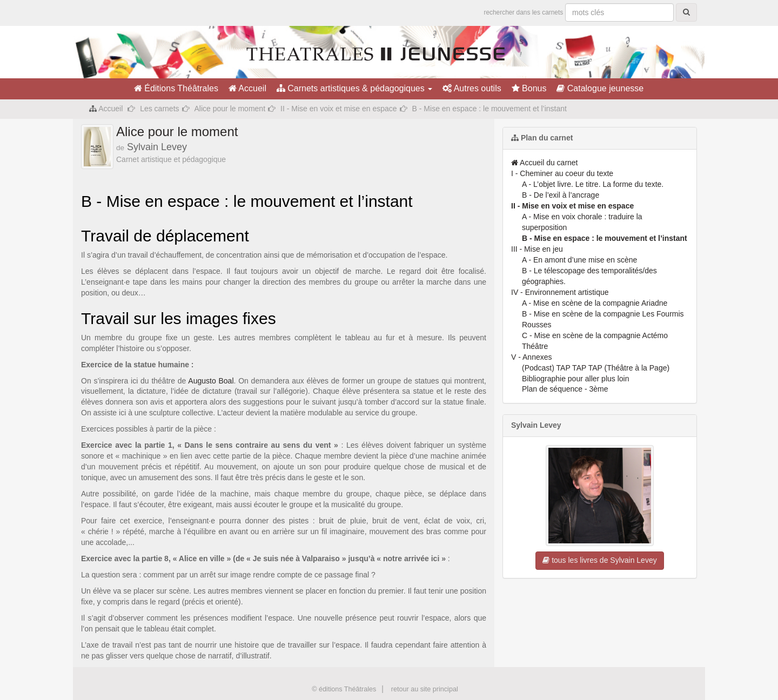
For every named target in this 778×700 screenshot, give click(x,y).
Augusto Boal (211, 381)
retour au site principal (425, 689)
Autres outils (472, 88)
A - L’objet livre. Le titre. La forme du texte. (593, 184)
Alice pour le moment (230, 109)
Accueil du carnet (545, 163)
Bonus (529, 88)
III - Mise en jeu (537, 249)
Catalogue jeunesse (600, 88)
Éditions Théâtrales (176, 88)
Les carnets (159, 109)
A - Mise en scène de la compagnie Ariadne (595, 303)
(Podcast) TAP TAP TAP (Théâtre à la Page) (596, 368)
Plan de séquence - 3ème (565, 389)
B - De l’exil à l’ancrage (561, 195)
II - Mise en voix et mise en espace (339, 109)
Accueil (247, 88)
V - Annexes (532, 357)
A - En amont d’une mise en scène (579, 260)
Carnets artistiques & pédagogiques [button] (354, 88)
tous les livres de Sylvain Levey (599, 560)
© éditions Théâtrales (344, 689)
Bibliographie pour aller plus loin (575, 379)
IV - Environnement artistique (560, 292)
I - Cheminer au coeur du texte (562, 173)
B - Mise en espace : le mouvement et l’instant (605, 238)
